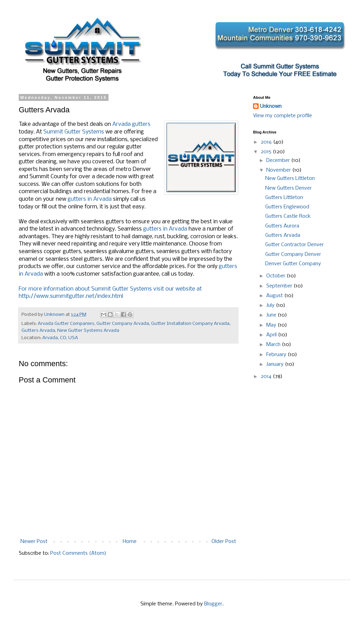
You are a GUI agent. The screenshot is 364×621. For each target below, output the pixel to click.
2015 (267, 152)
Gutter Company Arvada (123, 324)
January (276, 364)
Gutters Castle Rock (288, 216)
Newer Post (34, 542)
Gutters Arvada (38, 331)
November (279, 170)
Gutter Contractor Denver (294, 245)
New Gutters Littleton (290, 179)
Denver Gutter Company (293, 264)
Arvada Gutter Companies (66, 324)
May (272, 325)
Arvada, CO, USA (60, 338)
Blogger (213, 604)
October (276, 276)
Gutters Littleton (284, 198)
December (279, 161)
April (272, 335)
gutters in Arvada (90, 199)
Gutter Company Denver (293, 255)
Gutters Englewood (287, 207)
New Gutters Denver (288, 188)
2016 (267, 142)
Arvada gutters (131, 124)
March (274, 345)
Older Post (224, 542)
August (275, 296)
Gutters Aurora (282, 226)
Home (130, 542)
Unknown (271, 106)
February (277, 355)
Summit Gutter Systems (74, 132)
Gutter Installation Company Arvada (190, 324)
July (271, 305)
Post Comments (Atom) (78, 553)
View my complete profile (283, 116)
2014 (267, 377)
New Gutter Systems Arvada (88, 331)
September (280, 286)
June (272, 315)
